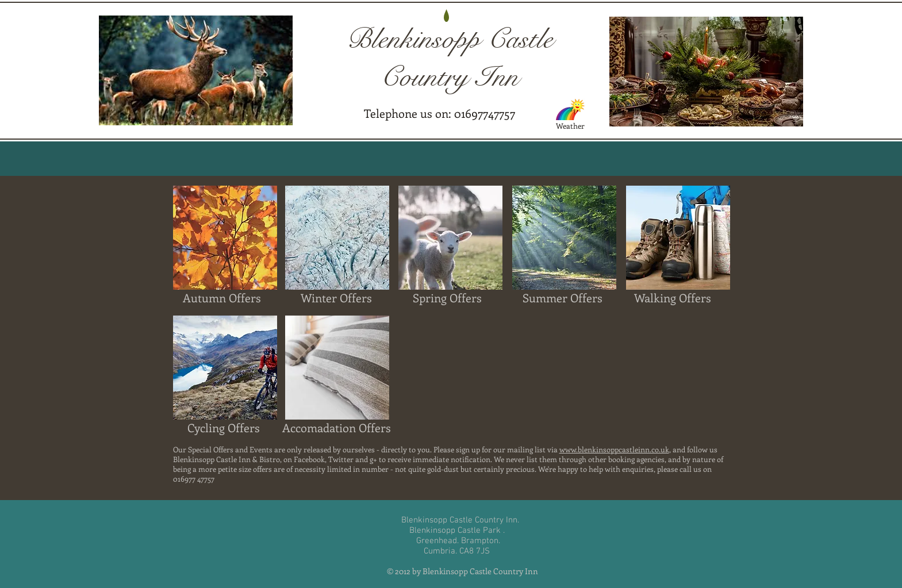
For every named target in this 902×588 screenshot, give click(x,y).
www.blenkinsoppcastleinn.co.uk (614, 449)
